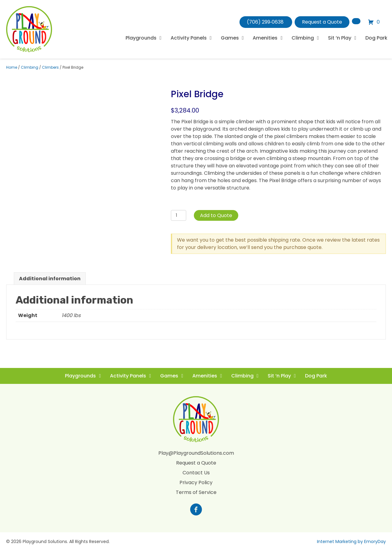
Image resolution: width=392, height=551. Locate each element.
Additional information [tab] (50, 279)
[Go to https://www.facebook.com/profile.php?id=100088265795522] (196, 510)
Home (12, 67)
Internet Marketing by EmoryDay (351, 541)
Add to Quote (216, 215)
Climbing (30, 67)
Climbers (50, 67)
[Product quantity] (179, 215)
